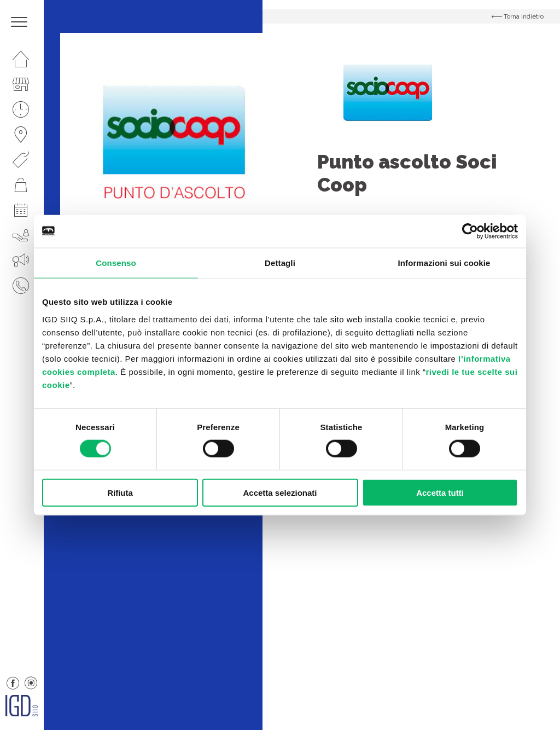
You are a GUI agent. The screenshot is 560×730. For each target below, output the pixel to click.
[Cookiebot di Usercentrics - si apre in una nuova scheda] (470, 231)
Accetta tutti (440, 492)
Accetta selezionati (280, 492)
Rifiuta (120, 492)
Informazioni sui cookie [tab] (444, 263)
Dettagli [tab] (280, 263)
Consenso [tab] (116, 263)
